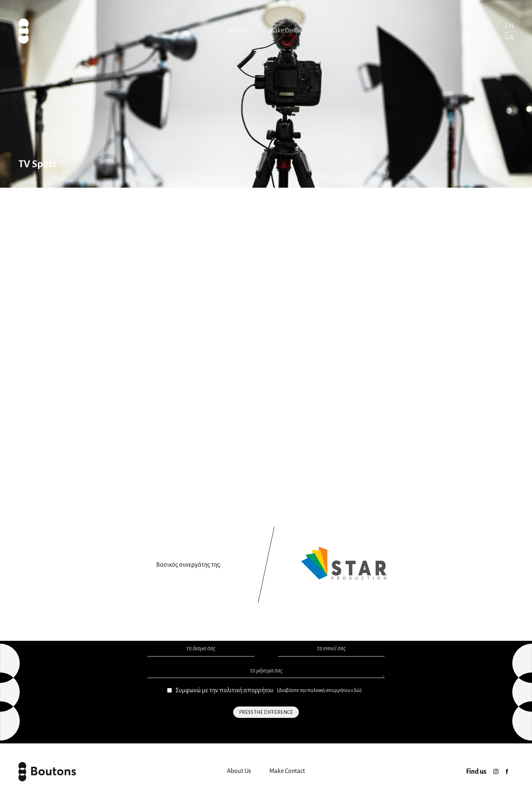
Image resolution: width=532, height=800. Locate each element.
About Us (239, 31)
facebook (507, 769)
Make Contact (287, 31)
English (509, 26)
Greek (509, 37)
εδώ (356, 690)
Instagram (496, 769)
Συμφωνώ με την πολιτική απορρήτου (224, 690)
